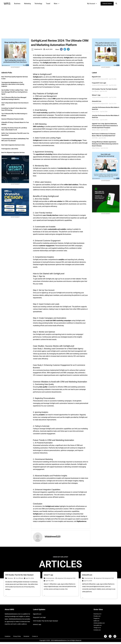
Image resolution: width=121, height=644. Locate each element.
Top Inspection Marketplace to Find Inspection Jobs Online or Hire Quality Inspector (13, 84)
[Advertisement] (60, 21)
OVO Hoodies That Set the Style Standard (105, 89)
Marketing (26, 4)
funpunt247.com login (99, 83)
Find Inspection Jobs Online (10, 149)
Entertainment (50, 578)
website (78, 279)
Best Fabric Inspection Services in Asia (13, 145)
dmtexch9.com (97, 101)
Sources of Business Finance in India (12, 119)
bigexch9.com (96, 77)
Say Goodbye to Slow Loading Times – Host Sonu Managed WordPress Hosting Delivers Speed (15, 92)
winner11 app (96, 95)
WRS (7, 4)
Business (17, 4)
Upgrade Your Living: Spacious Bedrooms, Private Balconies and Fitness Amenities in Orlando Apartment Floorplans (105, 126)
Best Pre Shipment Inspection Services (13, 153)
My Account (92, 4)
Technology (36, 4)
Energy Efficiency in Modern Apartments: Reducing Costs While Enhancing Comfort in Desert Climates (105, 144)
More (53, 4)
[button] (107, 4)
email (35, 84)
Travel (45, 4)
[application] (55, 4)
